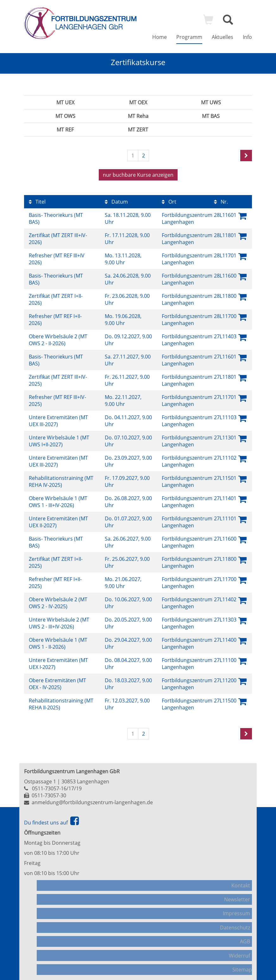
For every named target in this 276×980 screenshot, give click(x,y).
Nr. (221, 199)
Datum (116, 199)
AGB (247, 924)
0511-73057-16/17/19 (57, 786)
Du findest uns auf (51, 820)
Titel (37, 199)
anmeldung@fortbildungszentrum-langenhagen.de (92, 799)
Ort (169, 199)
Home (160, 37)
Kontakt (243, 881)
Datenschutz (237, 913)
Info (247, 37)
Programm (189, 37)
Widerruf (241, 935)
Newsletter (239, 892)
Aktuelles (223, 37)
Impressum (238, 903)
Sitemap (242, 946)
